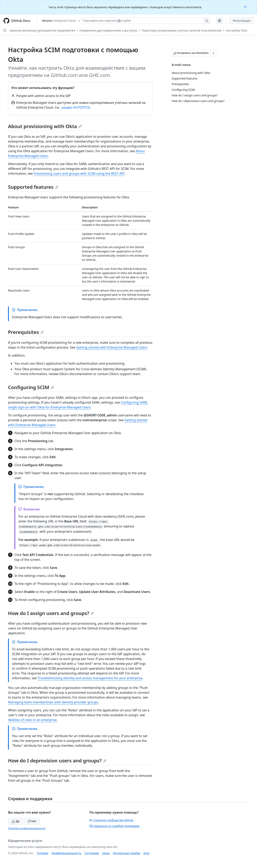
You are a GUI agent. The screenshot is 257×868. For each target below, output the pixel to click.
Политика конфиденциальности (27, 828)
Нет (32, 821)
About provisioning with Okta (45, 126)
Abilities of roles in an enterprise (32, 720)
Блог (146, 853)
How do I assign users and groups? (51, 613)
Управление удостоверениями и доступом (108, 30)
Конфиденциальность (66, 853)
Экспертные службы (127, 853)
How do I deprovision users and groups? (57, 760)
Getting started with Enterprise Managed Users (112, 347)
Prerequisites (26, 332)
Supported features (33, 187)
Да (16, 821)
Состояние (92, 853)
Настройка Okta (236, 30)
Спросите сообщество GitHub (111, 820)
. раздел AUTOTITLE (75, 107)
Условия (43, 853)
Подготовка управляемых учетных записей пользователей (182, 30)
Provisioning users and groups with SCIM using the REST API (79, 173)
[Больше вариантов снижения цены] (214, 53)
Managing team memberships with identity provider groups (53, 702)
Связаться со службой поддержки (114, 826)
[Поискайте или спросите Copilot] (146, 21)
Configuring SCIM (31, 387)
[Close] (246, 7)
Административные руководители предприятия (42, 30)
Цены (106, 853)
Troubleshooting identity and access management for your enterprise (90, 678)
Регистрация (242, 21)
